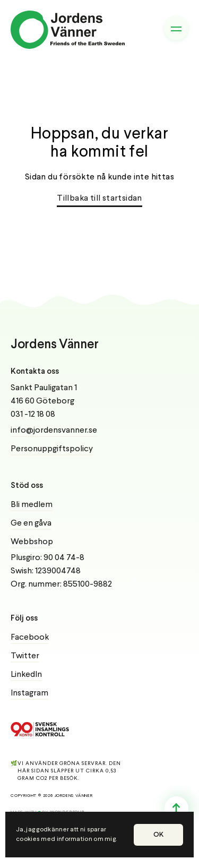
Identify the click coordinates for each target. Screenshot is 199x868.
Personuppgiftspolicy (52, 449)
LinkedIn (26, 675)
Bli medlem (32, 505)
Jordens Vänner (55, 345)
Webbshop (32, 542)
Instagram (29, 693)
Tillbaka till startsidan (99, 199)
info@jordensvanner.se (54, 431)
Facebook (30, 638)
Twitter (25, 656)
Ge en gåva (31, 523)
